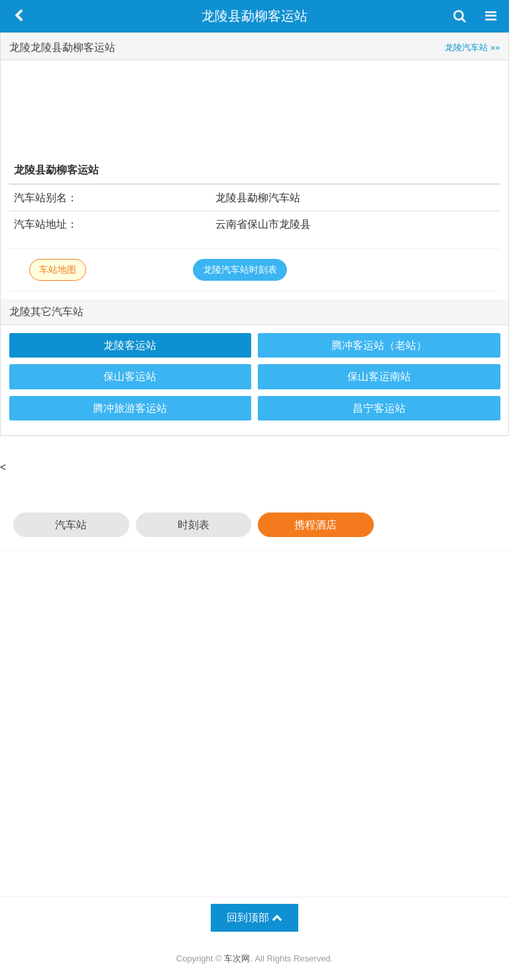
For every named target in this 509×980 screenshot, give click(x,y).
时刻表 (194, 525)
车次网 (237, 958)
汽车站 (71, 525)
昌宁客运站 (379, 408)
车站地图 (58, 269)
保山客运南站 (379, 376)
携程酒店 (315, 525)
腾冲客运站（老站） (379, 345)
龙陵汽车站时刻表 (240, 269)
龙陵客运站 (130, 345)
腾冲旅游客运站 (130, 408)
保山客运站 (130, 376)
